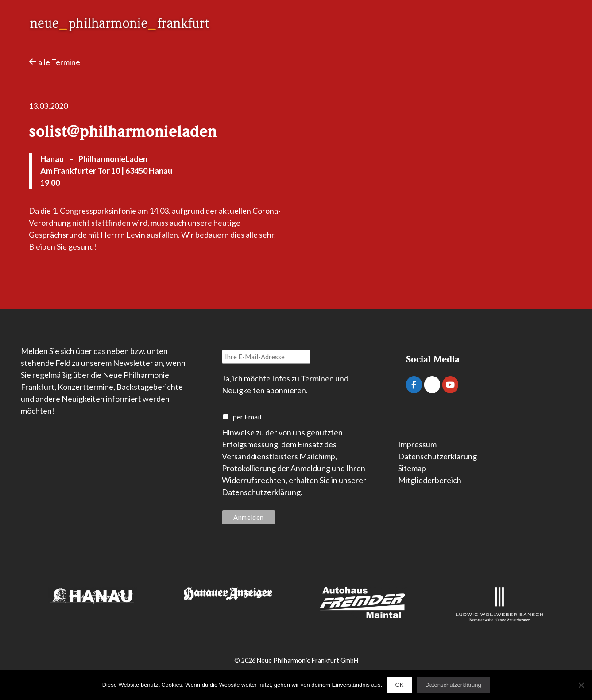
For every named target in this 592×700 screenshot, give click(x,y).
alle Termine (54, 62)
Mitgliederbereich (430, 480)
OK (400, 685)
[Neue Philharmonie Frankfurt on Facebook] (414, 385)
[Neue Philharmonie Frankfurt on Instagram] (432, 385)
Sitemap (412, 468)
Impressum (417, 444)
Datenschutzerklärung (261, 492)
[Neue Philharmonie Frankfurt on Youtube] (450, 385)
